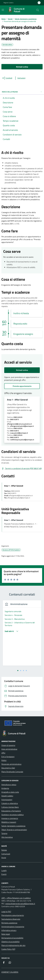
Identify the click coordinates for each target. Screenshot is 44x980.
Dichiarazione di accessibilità (12, 938)
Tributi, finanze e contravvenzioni (14, 830)
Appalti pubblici (7, 796)
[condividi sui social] (7, 78)
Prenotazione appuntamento (13, 915)
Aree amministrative (9, 749)
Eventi (4, 874)
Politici (4, 760)
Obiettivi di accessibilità (10, 942)
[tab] (18, 671)
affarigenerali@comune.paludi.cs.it (19, 424)
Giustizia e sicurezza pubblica (12, 815)
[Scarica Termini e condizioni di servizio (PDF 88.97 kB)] (22, 469)
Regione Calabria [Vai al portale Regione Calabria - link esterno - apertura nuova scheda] (8, 3)
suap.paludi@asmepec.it (19, 433)
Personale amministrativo (11, 764)
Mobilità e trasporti (9, 822)
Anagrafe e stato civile (10, 792)
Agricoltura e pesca (9, 785)
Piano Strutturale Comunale (12, 772)
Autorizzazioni (7, 800)
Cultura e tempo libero (10, 807)
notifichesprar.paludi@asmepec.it (22, 440)
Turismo (4, 833)
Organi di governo (8, 745)
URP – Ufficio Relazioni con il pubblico (16, 898)
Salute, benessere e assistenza (13, 826)
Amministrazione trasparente (13, 927)
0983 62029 (18, 417)
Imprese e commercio (10, 818)
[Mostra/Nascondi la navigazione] (3, 10)
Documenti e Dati (8, 768)
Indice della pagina (22, 92)
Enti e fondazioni (8, 757)
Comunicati (6, 854)
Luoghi (4, 870)
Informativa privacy (9, 930)
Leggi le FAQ (6, 912)
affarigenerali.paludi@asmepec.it (22, 426)
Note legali (6, 934)
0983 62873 (14, 420)
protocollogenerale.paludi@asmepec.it (20, 904)
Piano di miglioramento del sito (13, 945)
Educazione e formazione (11, 811)
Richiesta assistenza (9, 923)
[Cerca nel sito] (38, 10)
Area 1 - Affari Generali (17, 400)
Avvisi (4, 858)
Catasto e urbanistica (10, 803)
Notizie (4, 850)
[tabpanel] (22, 634)
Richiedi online (22, 370)
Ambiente (5, 788)
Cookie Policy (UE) (8, 949)
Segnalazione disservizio (11, 919)
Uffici (3, 753)
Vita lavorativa (7, 837)
